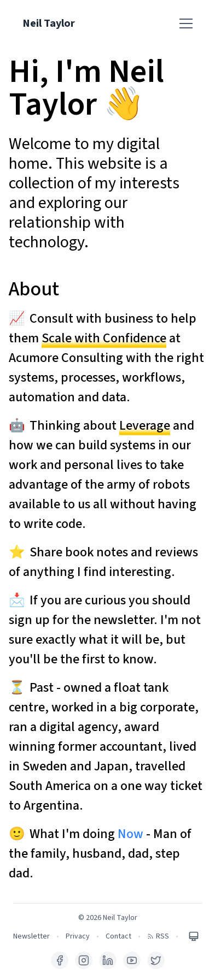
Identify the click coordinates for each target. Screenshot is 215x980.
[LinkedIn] (108, 960)
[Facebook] (60, 960)
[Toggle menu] (186, 23)
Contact (118, 936)
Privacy (78, 936)
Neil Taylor (49, 23)
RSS (158, 936)
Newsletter (31, 936)
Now (130, 834)
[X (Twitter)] (156, 960)
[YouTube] (132, 960)
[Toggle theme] (194, 936)
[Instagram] (84, 960)
